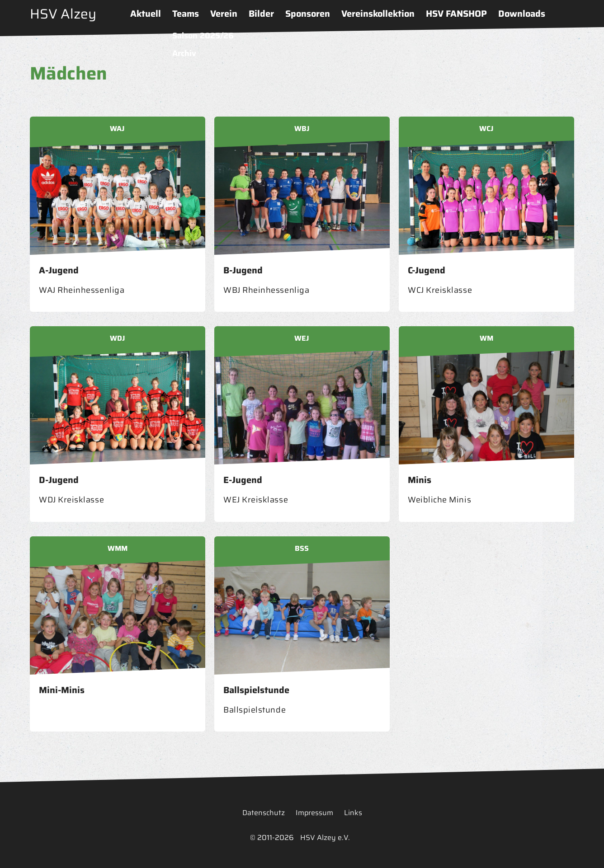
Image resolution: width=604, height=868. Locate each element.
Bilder (261, 14)
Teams (186, 14)
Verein (224, 14)
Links (353, 813)
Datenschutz (264, 813)
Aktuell (146, 14)
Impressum (314, 813)
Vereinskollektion (378, 14)
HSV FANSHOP (456, 14)
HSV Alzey (63, 14)
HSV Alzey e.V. (325, 838)
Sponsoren (308, 14)
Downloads (522, 14)
